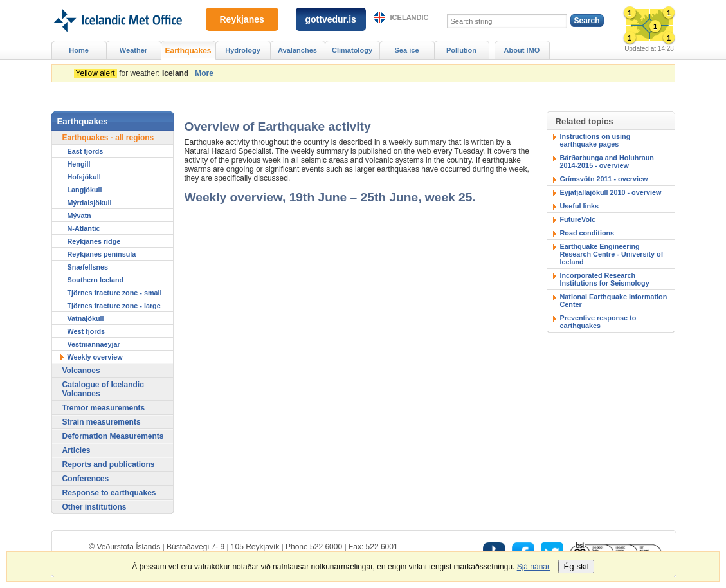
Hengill (79, 164)
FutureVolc (578, 219)
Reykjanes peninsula (102, 254)
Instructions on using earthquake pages (595, 140)
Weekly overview (95, 357)
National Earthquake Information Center (614, 300)
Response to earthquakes (109, 493)
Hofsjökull (84, 177)
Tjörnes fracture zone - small (115, 293)
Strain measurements (102, 422)
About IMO (522, 50)
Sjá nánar (533, 567)
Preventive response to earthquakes (598, 322)
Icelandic (410, 17)
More (204, 73)
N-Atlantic (84, 228)
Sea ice (406, 50)
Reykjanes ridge (94, 241)
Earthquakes (188, 51)
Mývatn (79, 216)
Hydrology (243, 50)
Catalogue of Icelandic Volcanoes (103, 389)
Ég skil (576, 566)
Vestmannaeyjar (94, 344)
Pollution (461, 50)
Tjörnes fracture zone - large (114, 306)
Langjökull (85, 190)
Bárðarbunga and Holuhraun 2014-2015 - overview (607, 161)
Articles (77, 450)
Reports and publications (109, 464)
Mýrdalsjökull (90, 203)
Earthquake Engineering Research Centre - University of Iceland (612, 254)
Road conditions (587, 233)
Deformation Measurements (113, 436)
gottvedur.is (331, 19)
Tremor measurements (104, 408)
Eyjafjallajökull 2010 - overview (611, 192)
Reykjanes (242, 19)
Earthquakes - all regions (108, 138)
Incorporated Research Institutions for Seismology (605, 279)
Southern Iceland (96, 280)
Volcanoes (81, 371)
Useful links (580, 206)
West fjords (86, 331)
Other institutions (95, 507)
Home (79, 50)
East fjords (86, 151)
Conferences (86, 479)
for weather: (133, 73)
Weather (133, 50)
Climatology (352, 50)
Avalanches (297, 50)
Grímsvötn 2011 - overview (604, 179)
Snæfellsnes (88, 267)
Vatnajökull (86, 318)
